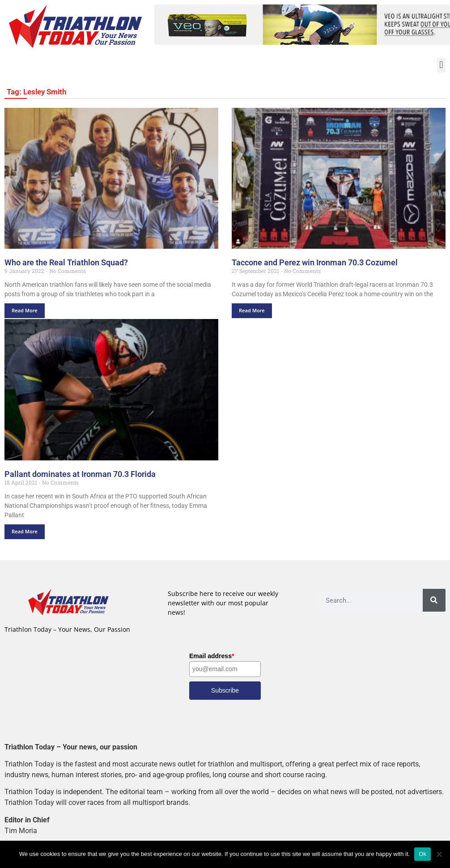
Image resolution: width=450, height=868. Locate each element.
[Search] (434, 600)
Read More (25, 311)
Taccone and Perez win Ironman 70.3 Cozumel (315, 262)
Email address (212, 656)
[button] (441, 65)
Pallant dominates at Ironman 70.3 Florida (80, 474)
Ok (422, 854)
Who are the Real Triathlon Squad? (66, 262)
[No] (439, 854)
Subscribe (225, 690)
